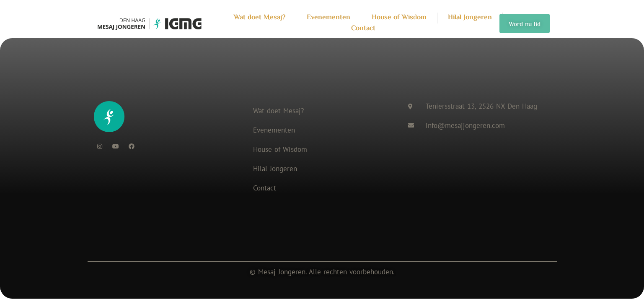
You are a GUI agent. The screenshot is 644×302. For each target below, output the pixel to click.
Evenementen (274, 130)
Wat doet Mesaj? (278, 111)
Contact (265, 188)
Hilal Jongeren (275, 169)
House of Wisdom (280, 149)
